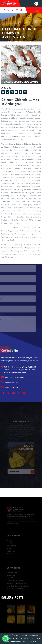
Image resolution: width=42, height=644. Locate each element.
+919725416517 (10, 382)
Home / (5, 42)
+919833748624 (10, 387)
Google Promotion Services (26, 641)
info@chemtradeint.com (13, 377)
